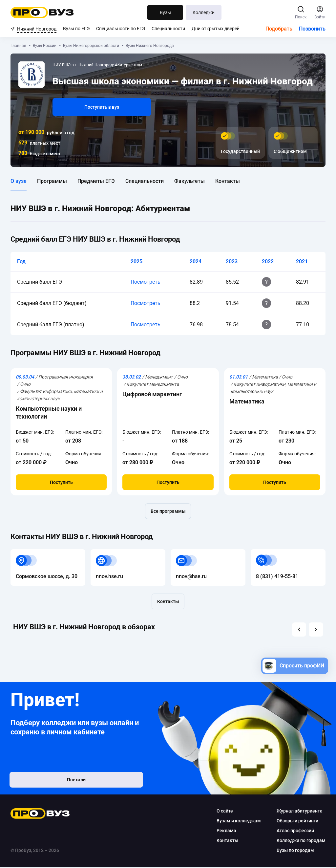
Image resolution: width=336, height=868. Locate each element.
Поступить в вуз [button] (102, 107)
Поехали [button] (53, 782)
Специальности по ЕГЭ (121, 29)
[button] (298, 630)
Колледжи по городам (301, 841)
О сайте (225, 812)
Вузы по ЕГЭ (76, 29)
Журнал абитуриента (300, 812)
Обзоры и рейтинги (297, 821)
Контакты (228, 181)
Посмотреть (146, 282)
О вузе (19, 181)
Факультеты (189, 181)
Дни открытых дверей (216, 29)
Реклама (226, 831)
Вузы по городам (295, 851)
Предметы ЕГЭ (96, 181)
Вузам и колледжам (239, 821)
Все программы (168, 511)
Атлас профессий (295, 831)
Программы (52, 181)
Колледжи (204, 12)
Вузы (165, 12)
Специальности (168, 29)
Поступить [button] (61, 482)
